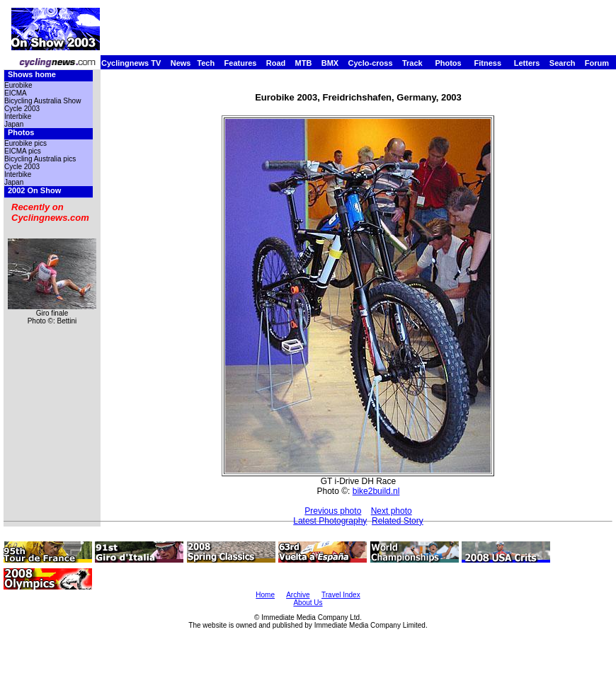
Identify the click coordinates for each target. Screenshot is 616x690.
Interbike (18, 116)
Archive (298, 595)
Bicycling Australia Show (42, 101)
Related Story (398, 521)
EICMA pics (23, 151)
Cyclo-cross (371, 63)
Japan (14, 124)
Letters (527, 63)
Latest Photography (330, 521)
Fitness (487, 63)
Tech (206, 63)
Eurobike (18, 85)
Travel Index (341, 595)
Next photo (392, 511)
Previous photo (333, 511)
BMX (330, 63)
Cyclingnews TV (131, 63)
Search (563, 63)
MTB (304, 63)
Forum (597, 63)
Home (265, 595)
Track (412, 63)
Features (241, 63)
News (181, 63)
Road (276, 63)
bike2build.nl (376, 491)
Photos (448, 63)
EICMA (16, 93)
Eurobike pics (25, 143)
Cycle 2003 (22, 109)
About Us (308, 603)
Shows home (32, 74)
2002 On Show (34, 190)
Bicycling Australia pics (40, 159)
